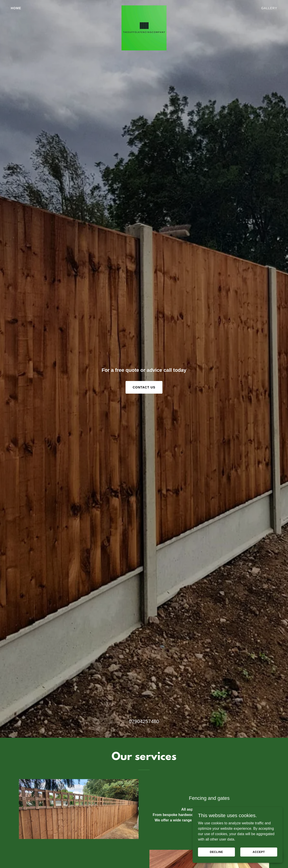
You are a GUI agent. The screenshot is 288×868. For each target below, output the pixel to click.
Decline (217, 852)
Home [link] (16, 8)
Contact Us (144, 387)
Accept (259, 852)
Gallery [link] (269, 8)
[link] (144, 7)
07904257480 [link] (144, 721)
